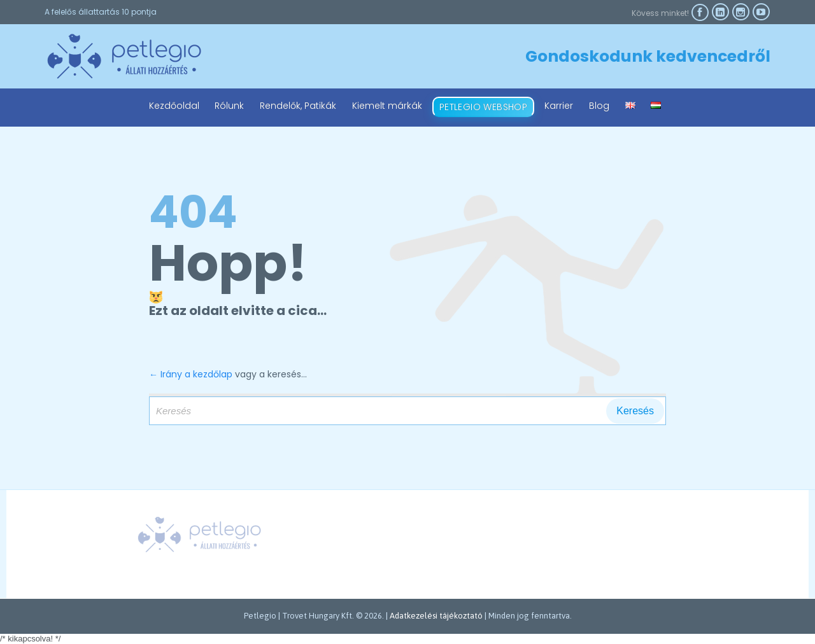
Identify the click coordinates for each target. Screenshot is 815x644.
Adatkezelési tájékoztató (436, 616)
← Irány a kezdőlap (191, 374)
